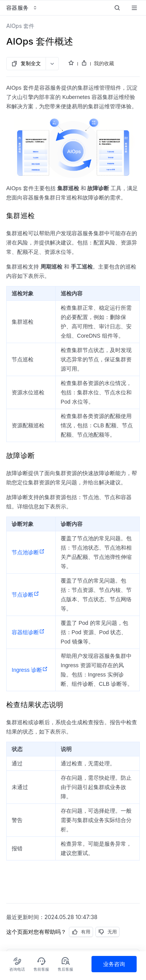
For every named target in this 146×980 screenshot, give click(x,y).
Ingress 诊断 (30, 670)
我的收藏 (104, 63)
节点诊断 (26, 595)
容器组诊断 (28, 632)
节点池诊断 (28, 552)
